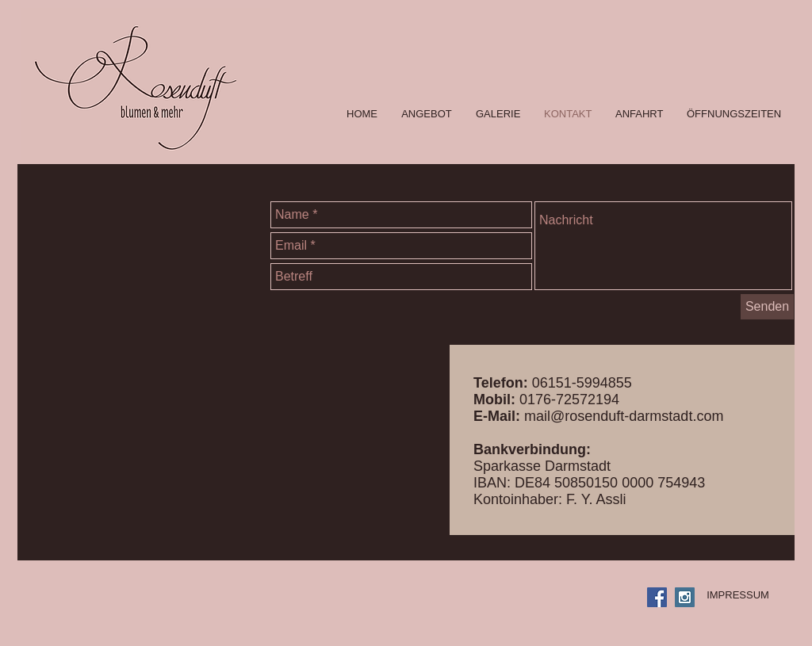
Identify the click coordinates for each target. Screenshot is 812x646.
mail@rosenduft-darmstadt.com (624, 416)
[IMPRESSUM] (738, 595)
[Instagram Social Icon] (685, 597)
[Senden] (767, 307)
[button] (498, 114)
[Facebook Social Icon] (657, 597)
